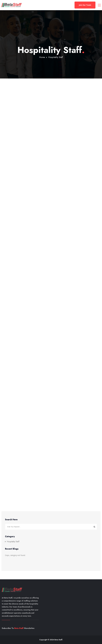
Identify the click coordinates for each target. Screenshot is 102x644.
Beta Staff (19, 628)
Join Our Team (85, 5)
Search (94, 527)
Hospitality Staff (13, 542)
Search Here (11, 520)
